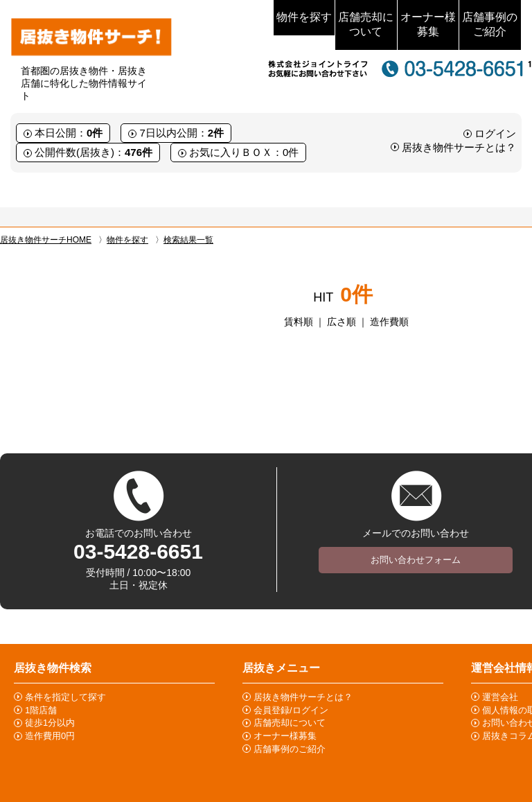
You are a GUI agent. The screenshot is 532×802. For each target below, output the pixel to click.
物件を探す (304, 17)
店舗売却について (366, 24)
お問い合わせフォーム (416, 560)
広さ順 (342, 322)
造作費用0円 (50, 736)
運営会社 (500, 697)
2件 (216, 133)
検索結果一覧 (188, 240)
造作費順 (389, 322)
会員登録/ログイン (291, 710)
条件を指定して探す (65, 697)
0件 (95, 133)
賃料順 (299, 322)
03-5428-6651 (138, 551)
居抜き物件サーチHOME (46, 240)
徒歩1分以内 (50, 723)
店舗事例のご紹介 (490, 24)
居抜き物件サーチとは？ (459, 147)
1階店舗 (41, 710)
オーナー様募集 (428, 24)
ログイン (495, 133)
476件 (139, 152)
